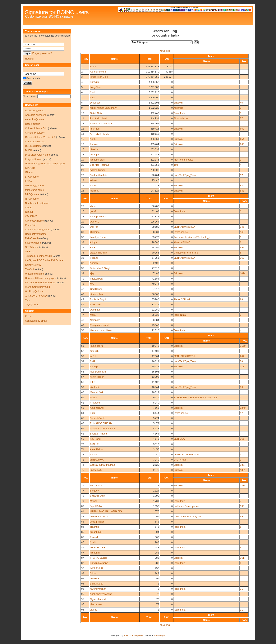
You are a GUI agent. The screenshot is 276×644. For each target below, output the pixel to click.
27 (83, 211)
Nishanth (95, 553)
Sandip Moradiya (99, 563)
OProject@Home (34, 221)
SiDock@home (33, 243)
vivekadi (94, 387)
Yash (93, 97)
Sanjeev (94, 491)
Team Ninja (180, 315)
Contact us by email (36, 321)
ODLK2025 (31, 216)
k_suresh (95, 403)
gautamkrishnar (98, 253)
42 (83, 289)
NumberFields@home (37, 203)
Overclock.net (181, 232)
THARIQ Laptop (99, 558)
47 (83, 315)
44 (83, 299)
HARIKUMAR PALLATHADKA (106, 511)
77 (242, 118)
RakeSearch (32, 238)
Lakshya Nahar (98, 237)
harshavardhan (98, 589)
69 (83, 439)
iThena (29, 172)
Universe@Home (34, 274)
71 (83, 449)
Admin (93, 454)
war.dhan (95, 310)
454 (242, 103)
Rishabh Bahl (97, 160)
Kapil (93, 413)
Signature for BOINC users (57, 12)
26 (83, 206)
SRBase (30, 251)
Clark (93, 92)
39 (83, 273)
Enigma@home (34, 159)
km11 (93, 356)
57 (242, 175)
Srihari (93, 573)
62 (83, 403)
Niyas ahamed (98, 599)
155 (242, 439)
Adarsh (94, 263)
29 (83, 222)
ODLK (28, 207)
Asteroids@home (34, 119)
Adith (93, 139)
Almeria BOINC (182, 242)
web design (159, 635)
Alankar (94, 144)
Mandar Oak (97, 392)
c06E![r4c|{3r (97, 522)
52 (83, 351)
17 (83, 149)
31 (83, 232)
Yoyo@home (32, 304)
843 (242, 191)
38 (83, 268)
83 (242, 387)
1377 (243, 465)
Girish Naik (96, 113)
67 (83, 428)
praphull (94, 527)
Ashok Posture (98, 72)
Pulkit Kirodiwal (98, 118)
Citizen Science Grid (36, 128)
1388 (243, 485)
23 (83, 180)
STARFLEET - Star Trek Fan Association (195, 397)
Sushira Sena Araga (101, 124)
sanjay (93, 610)
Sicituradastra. (181, 118)
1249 (243, 408)
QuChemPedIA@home (38, 229)
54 (83, 361)
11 (83, 118)
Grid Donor (96, 289)
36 (83, 258)
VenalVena (96, 485)
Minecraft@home (34, 190)
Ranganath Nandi (99, 325)
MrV (92, 284)
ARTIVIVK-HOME (100, 134)
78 (242, 361)
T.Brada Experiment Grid (39, 256)
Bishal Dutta (97, 584)
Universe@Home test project (41, 278)
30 (83, 227)
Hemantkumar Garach (102, 330)
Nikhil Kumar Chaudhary (103, 108)
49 (83, 325)
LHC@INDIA (180, 460)
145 (242, 227)
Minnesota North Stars (186, 253)
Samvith (94, 82)
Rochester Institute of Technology (192, 237)
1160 (243, 346)
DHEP (28, 150)
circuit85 (94, 351)
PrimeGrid (31, 225)
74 (83, 465)
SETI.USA (179, 439)
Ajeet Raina (96, 449)
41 (83, 284)
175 (242, 413)
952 (242, 247)
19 (83, 160)
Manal (93, 397)
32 (83, 237)
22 (83, 175)
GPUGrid (30, 168)
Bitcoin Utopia (33, 124)
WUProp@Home (34, 291)
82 (83, 516)
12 (83, 124)
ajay (92, 273)
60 (83, 392)
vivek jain (95, 154)
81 (83, 511)
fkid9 (92, 361)
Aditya (93, 242)
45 (83, 304)
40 (83, 279)
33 (83, 242)
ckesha (94, 149)
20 (83, 165)
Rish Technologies (183, 160)
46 (83, 310)
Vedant (94, 258)
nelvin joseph (97, 377)
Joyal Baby (96, 506)
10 (83, 113)
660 (242, 144)
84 (83, 527)
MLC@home (32, 194)
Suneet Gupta (97, 418)
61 (83, 397)
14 (83, 134)
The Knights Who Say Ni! (187, 516)
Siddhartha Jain (98, 175)
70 (83, 444)
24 (83, 185)
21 (83, 170)
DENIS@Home (33, 146)
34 (83, 247)
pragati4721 (96, 532)
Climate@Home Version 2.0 (40, 137)
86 (83, 537)
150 (242, 258)
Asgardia (178, 108)
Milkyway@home (34, 185)
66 (83, 423)
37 (83, 263)
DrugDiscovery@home (37, 155)
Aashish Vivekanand (101, 594)
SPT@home (32, 247)
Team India (179, 113)
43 (83, 294)
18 (83, 154)
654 (242, 139)
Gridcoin (178, 103)
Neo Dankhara (98, 372)
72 (83, 454)
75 (83, 470)
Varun (93, 206)
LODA (28, 181)
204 (242, 356)
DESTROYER (98, 547)
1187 (243, 366)
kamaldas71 (97, 346)
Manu (93, 315)
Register (30, 59)
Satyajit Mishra (98, 216)
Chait (93, 542)
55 (83, 366)
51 (83, 346)
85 (83, 532)
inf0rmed (95, 129)
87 (83, 542)
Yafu (28, 300)
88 (242, 299)
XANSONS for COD (36, 296)
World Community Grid (37, 287)
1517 (243, 558)
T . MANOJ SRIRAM (101, 423)
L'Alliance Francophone (186, 506)
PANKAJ (95, 444)
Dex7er (94, 227)
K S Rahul (95, 439)
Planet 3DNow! (182, 299)
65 (83, 418)
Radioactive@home (36, 234)
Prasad (94, 537)
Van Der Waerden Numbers (40, 282)
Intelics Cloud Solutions (103, 428)
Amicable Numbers (35, 115)
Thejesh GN (96, 279)
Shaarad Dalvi (98, 496)
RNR (93, 247)
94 (83, 578)
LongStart (95, 87)
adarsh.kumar (97, 170)
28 (83, 216)
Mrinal (93, 501)
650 (242, 129)
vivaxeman (96, 604)
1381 (243, 470)
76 (83, 485)
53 (83, 356)
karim (93, 66)
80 (83, 506)
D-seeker (95, 103)
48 (83, 320)
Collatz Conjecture (35, 141)
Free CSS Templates (133, 635)
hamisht (94, 191)
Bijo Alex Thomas (99, 165)
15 (83, 139)
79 (83, 501)
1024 (243, 273)
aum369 (94, 578)
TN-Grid (30, 269)
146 (242, 232)
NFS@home (32, 199)
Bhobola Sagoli (98, 299)
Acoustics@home (35, 110)
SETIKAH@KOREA (184, 227)
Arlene (93, 185)
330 (242, 506)
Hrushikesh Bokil (99, 77)
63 (83, 408)
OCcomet (95, 232)
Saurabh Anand (98, 434)
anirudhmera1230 (99, 516)
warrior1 (94, 222)
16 (83, 144)
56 (83, 372)
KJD (92, 382)
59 (83, 387)
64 (83, 413)
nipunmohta (96, 294)
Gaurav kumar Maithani (103, 465)
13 (83, 129)
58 (83, 382)
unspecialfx (96, 470)
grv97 (93, 211)
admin (93, 180)
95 (83, 584)
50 (83, 330)
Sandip (94, 366)
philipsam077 (97, 460)
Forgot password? (42, 53)
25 (83, 191)
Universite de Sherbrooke (187, 454)
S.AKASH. (96, 304)
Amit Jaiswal (97, 408)
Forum (29, 316)
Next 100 (165, 51)
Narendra (95, 320)
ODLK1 (29, 212)
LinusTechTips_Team (185, 175)
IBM (176, 165)
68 (83, 434)
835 (242, 185)
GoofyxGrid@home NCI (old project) (45, 163)
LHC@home (32, 177)
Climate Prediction (35, 133)
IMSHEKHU (96, 568)
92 (83, 568)
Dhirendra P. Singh (100, 268)
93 (83, 573)
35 (83, 253)
